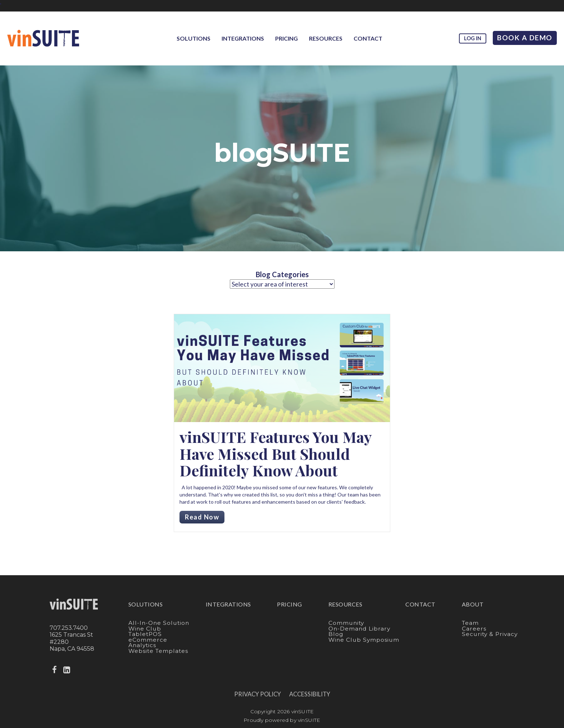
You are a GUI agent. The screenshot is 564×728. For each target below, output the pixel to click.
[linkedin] (67, 670)
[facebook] (55, 670)
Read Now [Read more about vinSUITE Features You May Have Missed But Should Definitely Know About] (202, 517)
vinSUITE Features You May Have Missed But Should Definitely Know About (276, 453)
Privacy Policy (258, 694)
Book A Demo (525, 38)
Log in (473, 38)
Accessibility (310, 694)
